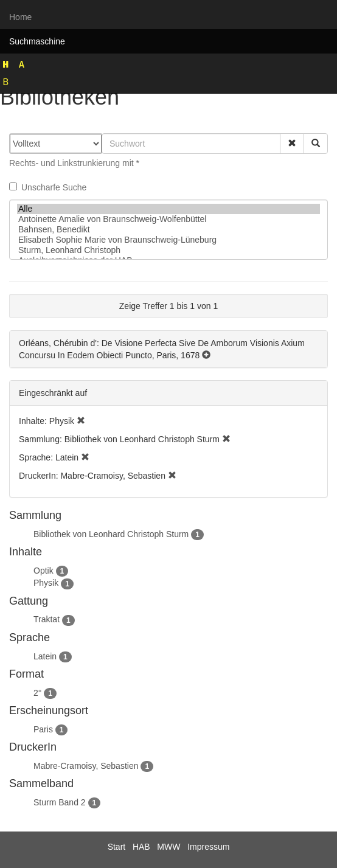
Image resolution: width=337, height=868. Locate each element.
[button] (292, 144)
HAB (141, 847)
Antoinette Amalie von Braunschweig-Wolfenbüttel (168, 219)
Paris (43, 729)
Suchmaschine (37, 41)
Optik (43, 571)
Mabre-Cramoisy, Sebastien (86, 766)
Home (20, 17)
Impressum (208, 847)
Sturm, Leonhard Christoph (168, 250)
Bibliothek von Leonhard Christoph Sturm (111, 534)
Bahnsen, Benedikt (168, 230)
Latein (45, 656)
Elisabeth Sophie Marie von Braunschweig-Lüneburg (168, 240)
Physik (46, 583)
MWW (168, 847)
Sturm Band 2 (60, 802)
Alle (168, 209)
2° (37, 693)
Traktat (47, 619)
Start (117, 847)
